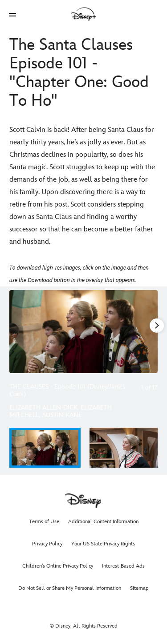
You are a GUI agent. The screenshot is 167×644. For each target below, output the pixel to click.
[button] (12, 14)
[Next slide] (151, 332)
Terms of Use (44, 522)
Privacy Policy (47, 544)
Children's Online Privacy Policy (58, 566)
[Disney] (84, 14)
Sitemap (139, 588)
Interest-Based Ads (123, 566)
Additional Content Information (103, 522)
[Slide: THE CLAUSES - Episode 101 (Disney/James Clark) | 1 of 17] (83, 332)
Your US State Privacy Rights (103, 544)
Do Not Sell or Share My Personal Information (70, 588)
